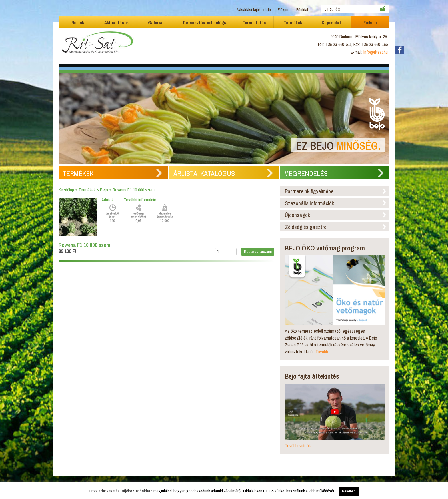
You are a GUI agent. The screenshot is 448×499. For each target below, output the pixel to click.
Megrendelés (306, 173)
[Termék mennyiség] (226, 252)
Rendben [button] (349, 491)
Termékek (293, 23)
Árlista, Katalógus (204, 173)
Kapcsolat (331, 23)
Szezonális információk (309, 203)
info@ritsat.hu (376, 52)
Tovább (322, 352)
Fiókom (284, 10)
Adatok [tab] (107, 200)
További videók (298, 446)
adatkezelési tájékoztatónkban (125, 491)
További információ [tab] (140, 200)
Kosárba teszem (258, 251)
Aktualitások (116, 23)
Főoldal (302, 10)
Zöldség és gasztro (306, 227)
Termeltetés (254, 23)
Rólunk (78, 23)
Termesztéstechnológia (205, 23)
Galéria (155, 23)
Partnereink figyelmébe (309, 191)
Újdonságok (297, 215)
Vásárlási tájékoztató (254, 10)
